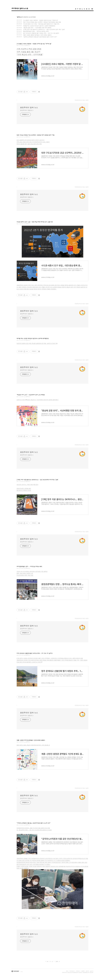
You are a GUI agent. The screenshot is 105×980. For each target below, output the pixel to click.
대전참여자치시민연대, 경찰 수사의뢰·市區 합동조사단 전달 (33, 828)
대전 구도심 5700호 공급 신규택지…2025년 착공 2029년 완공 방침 (42, 22)
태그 (67, 971)
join (21, 972)
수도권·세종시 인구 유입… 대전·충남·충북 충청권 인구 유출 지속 (41, 24)
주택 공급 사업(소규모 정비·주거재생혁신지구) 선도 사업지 (33, 142)
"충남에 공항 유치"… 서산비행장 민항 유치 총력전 (37, 28)
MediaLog (80, 9)
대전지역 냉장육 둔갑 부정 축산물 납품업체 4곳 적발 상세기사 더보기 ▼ (37, 343)
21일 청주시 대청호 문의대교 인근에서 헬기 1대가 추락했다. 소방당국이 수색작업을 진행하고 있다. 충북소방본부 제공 (50, 658)
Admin (87, 9)
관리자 (87, 971)
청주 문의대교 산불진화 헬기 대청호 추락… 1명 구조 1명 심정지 (41, 33)
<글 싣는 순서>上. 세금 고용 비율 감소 (27, 484)
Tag (78, 9)
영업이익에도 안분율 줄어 (24, 488)
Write (89, 9)
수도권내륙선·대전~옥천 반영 (25, 575)
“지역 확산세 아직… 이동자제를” (30, 55)
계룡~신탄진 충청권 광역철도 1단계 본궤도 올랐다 (37, 35)
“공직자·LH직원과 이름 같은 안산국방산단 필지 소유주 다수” (40, 37)
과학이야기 (64, 972)
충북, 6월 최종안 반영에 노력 (25, 573)
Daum (80, 972)
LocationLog (82, 9)
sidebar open (92, 9)
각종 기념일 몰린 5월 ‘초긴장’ (29, 52)
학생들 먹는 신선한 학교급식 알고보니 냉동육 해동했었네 (39, 26)
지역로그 (78, 971)
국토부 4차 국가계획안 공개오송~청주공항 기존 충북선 (32, 571)
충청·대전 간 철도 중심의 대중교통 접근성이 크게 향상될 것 (33, 745)
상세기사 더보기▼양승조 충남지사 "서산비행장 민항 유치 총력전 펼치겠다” (38, 400)
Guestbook (84, 9)
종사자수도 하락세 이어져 (24, 490)
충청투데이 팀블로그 (27, 110)
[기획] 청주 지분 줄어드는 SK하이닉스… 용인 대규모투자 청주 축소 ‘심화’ (44, 29)
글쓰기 (92, 971)
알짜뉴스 (28, 45)
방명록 (83, 971)
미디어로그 (72, 971)
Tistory (91, 972)
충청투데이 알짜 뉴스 (19, 8)
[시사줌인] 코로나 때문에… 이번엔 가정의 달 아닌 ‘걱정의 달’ (41, 20)
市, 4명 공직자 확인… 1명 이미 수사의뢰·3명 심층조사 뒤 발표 (34, 830)
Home (76, 9)
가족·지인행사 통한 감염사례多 (29, 49)
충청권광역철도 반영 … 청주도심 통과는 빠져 (36, 31)
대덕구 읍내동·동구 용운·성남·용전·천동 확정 (29, 144)
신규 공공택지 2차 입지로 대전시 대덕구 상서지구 (31, 140)
